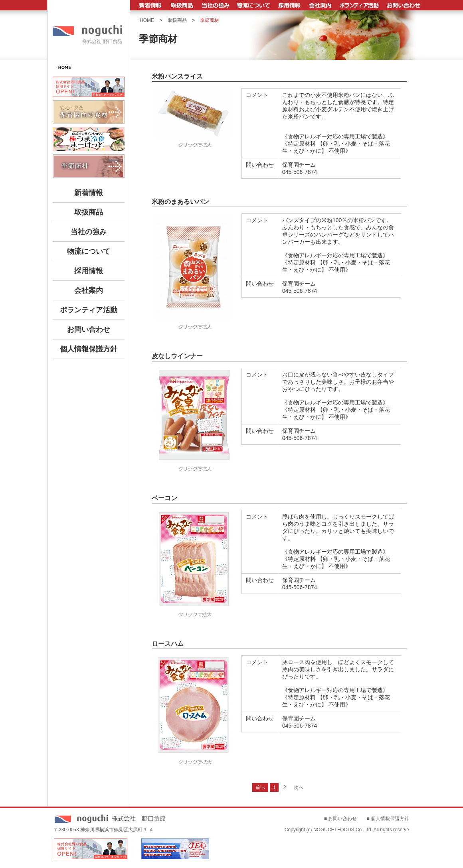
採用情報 (89, 271)
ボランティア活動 (89, 310)
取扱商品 (89, 212)
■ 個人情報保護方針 (388, 819)
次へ (299, 787)
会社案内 (89, 290)
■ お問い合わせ (341, 819)
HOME (147, 20)
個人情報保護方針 (89, 349)
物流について (89, 251)
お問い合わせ (89, 329)
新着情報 (89, 193)
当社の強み (89, 232)
